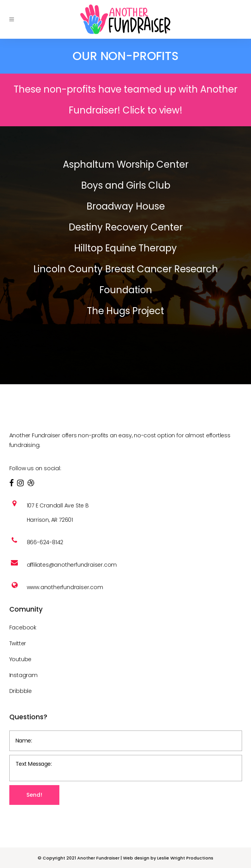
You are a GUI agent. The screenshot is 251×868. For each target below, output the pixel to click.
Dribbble (21, 691)
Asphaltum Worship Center (126, 164)
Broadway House (126, 206)
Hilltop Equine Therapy (125, 248)
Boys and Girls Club (126, 185)
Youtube (21, 659)
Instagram (23, 675)
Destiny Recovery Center (126, 227)
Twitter (18, 643)
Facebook (23, 627)
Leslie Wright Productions (185, 858)
